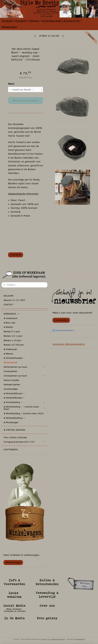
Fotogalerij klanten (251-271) (24, 442)
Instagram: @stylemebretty (69, 344)
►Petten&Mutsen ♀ (14, 398)
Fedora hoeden (11, 380)
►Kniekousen (10, 349)
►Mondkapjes (11, 422)
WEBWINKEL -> (12, 314)
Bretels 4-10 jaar (13, 340)
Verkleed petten (12, 385)
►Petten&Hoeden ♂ (14, 358)
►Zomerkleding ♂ (24, 402)
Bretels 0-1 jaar (12, 331)
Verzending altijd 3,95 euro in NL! (61, 21)
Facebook (7, 21)
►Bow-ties (9, 323)
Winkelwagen (9, 27)
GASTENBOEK (11, 450)
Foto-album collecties (15, 437)
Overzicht (16, 255)
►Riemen (8, 354)
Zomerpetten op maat (24, 376)
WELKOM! (9, 296)
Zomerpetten (10, 371)
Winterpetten (11, 362)
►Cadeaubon (11, 318)
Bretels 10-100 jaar (14, 345)
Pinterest (34, 21)
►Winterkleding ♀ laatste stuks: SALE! (24, 413)
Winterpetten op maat (24, 367)
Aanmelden (61, 320)
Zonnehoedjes (11, 389)
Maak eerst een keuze (25, 101)
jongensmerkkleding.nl (63, 331)
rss (49, 639)
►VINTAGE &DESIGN (14, 430)
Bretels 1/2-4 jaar (13, 336)
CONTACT (8, 305)
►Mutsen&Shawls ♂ (14, 393)
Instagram (21, 21)
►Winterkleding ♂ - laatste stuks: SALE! (24, 408)
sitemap (44, 639)
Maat (11, 84)
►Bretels (8, 327)
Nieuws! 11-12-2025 (14, 300)
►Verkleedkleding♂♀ (14, 418)
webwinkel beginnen (58, 639)
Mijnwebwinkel (80, 639)
